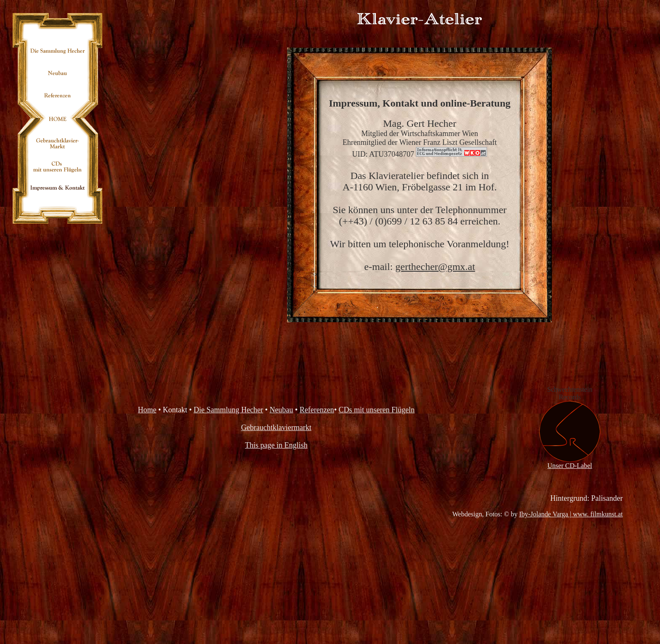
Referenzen (317, 410)
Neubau (281, 410)
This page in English (276, 445)
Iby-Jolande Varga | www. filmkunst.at (571, 514)
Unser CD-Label (570, 463)
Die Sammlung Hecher (228, 410)
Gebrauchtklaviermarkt (276, 428)
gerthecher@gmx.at (435, 267)
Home (147, 410)
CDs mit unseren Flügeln (377, 410)
